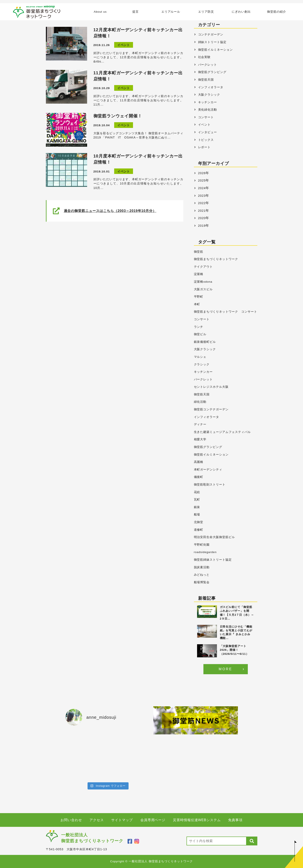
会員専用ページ (153, 820)
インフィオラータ (211, 87)
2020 (202, 218)
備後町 (199, 477)
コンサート (206, 117)
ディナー (200, 424)
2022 (202, 203)
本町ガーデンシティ (208, 470)
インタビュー (208, 132)
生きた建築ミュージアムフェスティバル (222, 432)
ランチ (199, 327)
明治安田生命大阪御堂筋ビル (214, 537)
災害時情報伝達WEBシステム (197, 820)
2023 (202, 196)
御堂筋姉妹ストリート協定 (213, 560)
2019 (202, 226)
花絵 (197, 492)
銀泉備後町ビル (205, 342)
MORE (226, 669)
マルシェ (200, 357)
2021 (202, 211)
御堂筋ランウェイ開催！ (118, 116)
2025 (202, 180)
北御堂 (199, 522)
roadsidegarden (205, 552)
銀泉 (197, 507)
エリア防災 (206, 12)
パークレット (208, 65)
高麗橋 (199, 462)
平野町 (199, 297)
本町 (197, 304)
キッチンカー (208, 102)
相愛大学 (200, 439)
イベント (124, 45)
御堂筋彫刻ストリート (210, 485)
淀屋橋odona (203, 282)
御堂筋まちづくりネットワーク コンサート (226, 312)
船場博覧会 (202, 582)
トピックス (206, 140)
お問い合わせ (71, 820)
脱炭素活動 (202, 567)
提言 (136, 12)
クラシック (202, 364)
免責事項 (235, 820)
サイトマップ (122, 820)
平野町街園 (202, 545)
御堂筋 (199, 252)
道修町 (199, 530)
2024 (202, 188)
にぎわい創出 (241, 12)
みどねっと (202, 575)
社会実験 (204, 57)
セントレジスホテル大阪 (211, 387)
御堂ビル (200, 334)
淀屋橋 (199, 274)
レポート (204, 147)
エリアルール (171, 12)
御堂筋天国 (206, 80)
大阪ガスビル (203, 289)
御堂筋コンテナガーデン (211, 409)
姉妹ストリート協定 (212, 42)
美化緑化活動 (208, 110)
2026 (202, 173)
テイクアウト (203, 267)
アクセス (97, 820)
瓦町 (197, 500)
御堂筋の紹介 (277, 12)
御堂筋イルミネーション (216, 50)
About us (100, 12)
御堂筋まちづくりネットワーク (216, 259)
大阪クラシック (209, 95)
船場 (197, 515)
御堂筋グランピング (212, 72)
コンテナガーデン (211, 34)
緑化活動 (200, 402)
